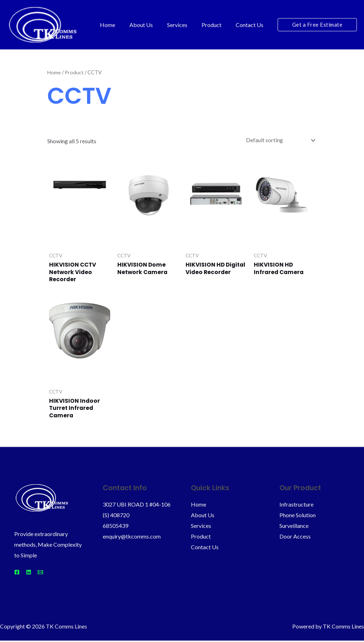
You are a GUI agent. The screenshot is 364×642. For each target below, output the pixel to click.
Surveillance (294, 527)
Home (120, 25)
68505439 (116, 527)
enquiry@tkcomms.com (132, 537)
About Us (151, 25)
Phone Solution (298, 516)
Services (184, 25)
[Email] (49, 574)
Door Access (295, 537)
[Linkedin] (33, 574)
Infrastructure (296, 506)
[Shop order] (279, 140)
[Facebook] (17, 574)
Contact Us (251, 25)
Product (216, 25)
